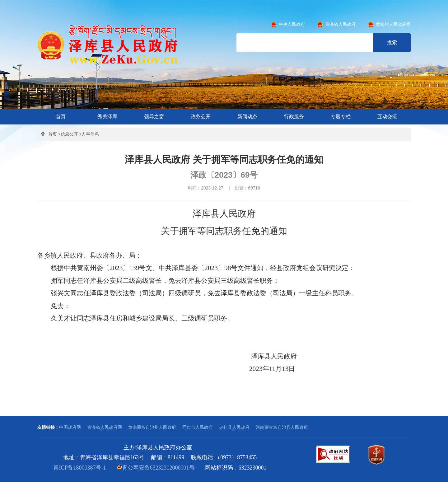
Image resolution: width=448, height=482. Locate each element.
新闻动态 (247, 117)
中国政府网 (70, 427)
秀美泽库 (107, 117)
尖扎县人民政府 (234, 427)
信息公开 (69, 134)
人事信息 (90, 134)
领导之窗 (154, 117)
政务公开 (201, 117)
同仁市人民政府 (198, 427)
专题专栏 (341, 117)
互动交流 (387, 117)
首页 (61, 117)
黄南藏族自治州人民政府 (152, 427)
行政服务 (294, 117)
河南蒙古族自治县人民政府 (282, 427)
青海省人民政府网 (105, 427)
